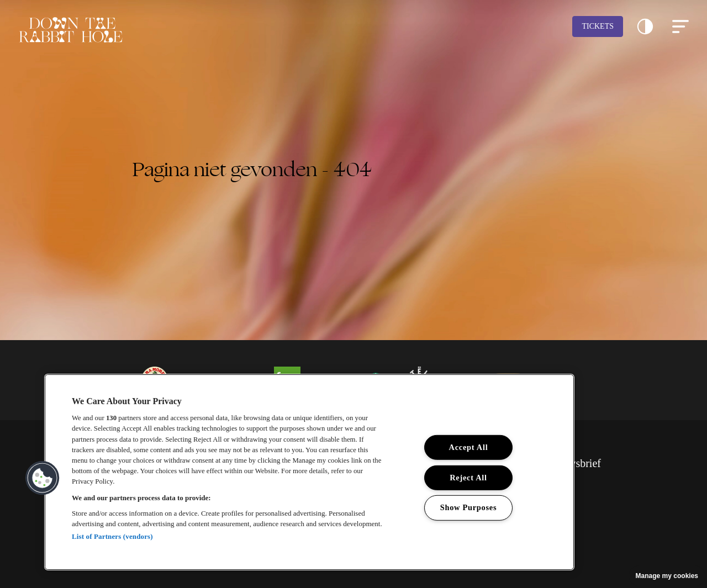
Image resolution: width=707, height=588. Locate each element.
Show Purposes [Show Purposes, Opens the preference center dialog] (469, 507)
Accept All (469, 447)
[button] (645, 27)
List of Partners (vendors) (112, 536)
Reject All (468, 478)
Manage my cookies (667, 576)
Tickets (598, 26)
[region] (309, 472)
